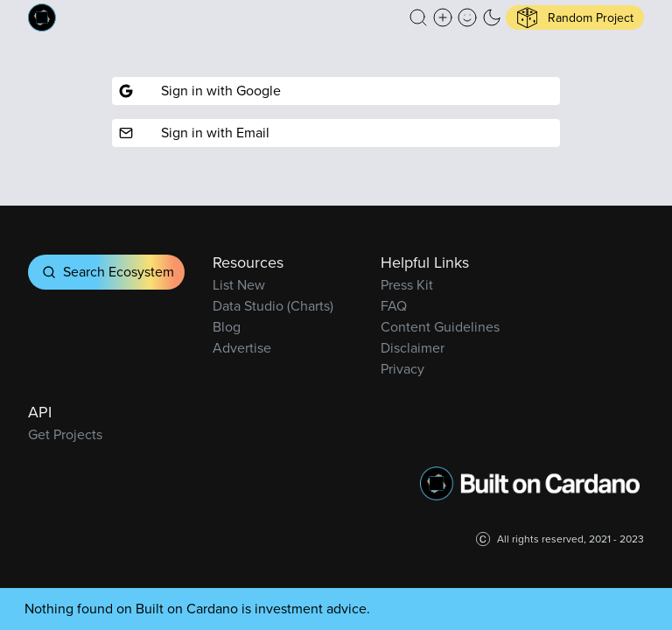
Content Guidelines (440, 327)
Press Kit (407, 285)
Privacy (402, 369)
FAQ (394, 306)
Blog (227, 327)
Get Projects (65, 434)
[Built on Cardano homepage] (42, 17)
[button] (418, 17)
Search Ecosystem (106, 272)
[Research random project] (575, 17)
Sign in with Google (200, 91)
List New (239, 285)
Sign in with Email (194, 133)
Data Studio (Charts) (273, 306)
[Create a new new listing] (443, 17)
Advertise (242, 348)
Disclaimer (413, 348)
